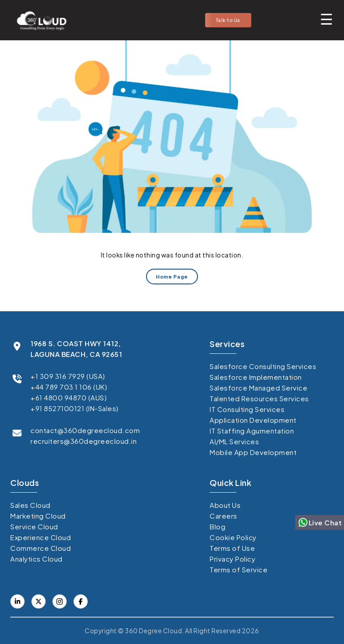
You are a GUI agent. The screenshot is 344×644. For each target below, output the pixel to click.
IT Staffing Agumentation (252, 431)
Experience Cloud (41, 537)
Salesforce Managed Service (258, 388)
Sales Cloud (30, 505)
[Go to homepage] (39, 20)
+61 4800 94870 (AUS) (69, 397)
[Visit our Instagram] (60, 601)
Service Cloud (34, 526)
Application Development (253, 420)
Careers (224, 516)
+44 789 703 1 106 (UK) (69, 387)
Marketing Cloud (38, 516)
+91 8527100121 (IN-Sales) (75, 408)
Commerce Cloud (41, 548)
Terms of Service (239, 569)
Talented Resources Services (259, 398)
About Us (225, 505)
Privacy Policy (232, 559)
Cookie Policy (233, 537)
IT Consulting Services (247, 409)
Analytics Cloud (37, 559)
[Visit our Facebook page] (39, 601)
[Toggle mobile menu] (327, 19)
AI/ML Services (234, 441)
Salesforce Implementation (256, 377)
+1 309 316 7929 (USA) (68, 376)
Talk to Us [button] (228, 20)
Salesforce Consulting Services (263, 366)
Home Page (172, 277)
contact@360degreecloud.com (85, 430)
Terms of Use (232, 548)
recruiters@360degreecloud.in (84, 441)
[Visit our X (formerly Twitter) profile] (81, 601)
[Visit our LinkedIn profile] (17, 601)
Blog (217, 526)
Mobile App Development (253, 452)
